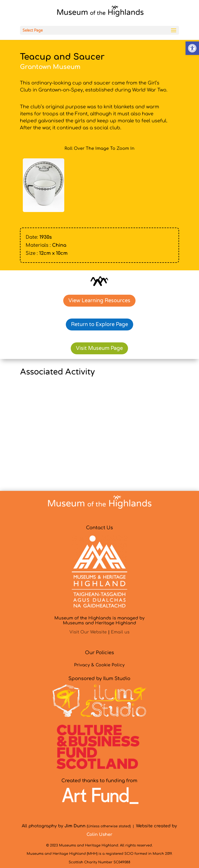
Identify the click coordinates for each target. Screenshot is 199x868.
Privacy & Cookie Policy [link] (99, 665)
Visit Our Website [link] (88, 632)
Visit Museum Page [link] (99, 348)
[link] (192, 48)
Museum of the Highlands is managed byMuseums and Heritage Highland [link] (99, 621)
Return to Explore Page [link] (99, 324)
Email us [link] (120, 632)
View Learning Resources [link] (99, 301)
